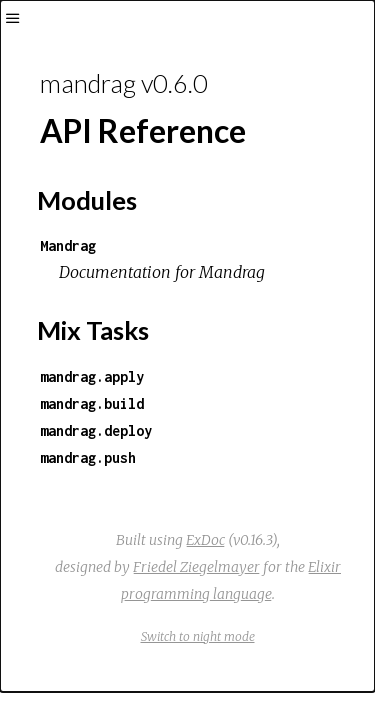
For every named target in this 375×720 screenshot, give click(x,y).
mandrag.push (88, 457)
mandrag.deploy (96, 430)
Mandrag (68, 245)
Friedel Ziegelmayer (196, 567)
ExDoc (205, 540)
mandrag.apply (92, 376)
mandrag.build (92, 403)
